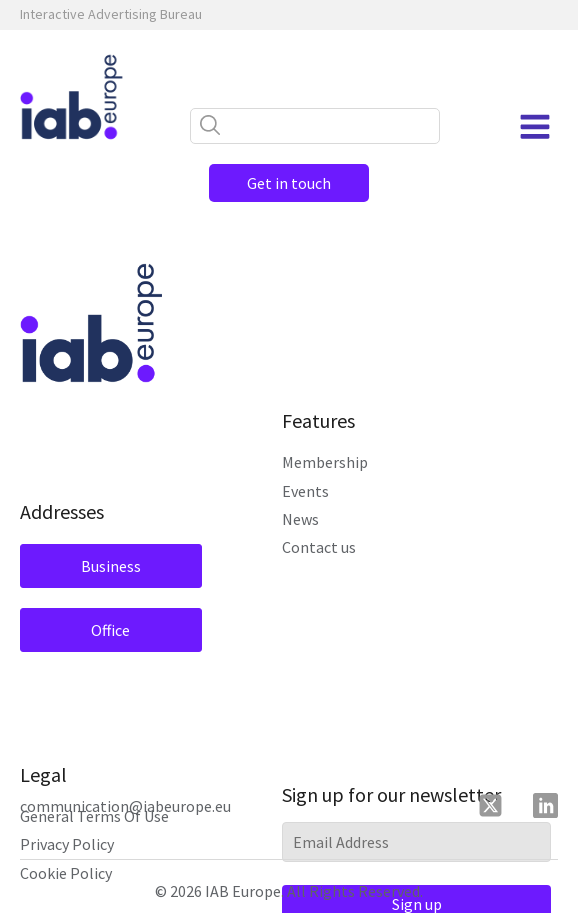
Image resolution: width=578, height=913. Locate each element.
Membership (325, 462)
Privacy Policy (67, 844)
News (300, 519)
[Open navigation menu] (535, 127)
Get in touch (289, 183)
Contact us (319, 547)
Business (111, 566)
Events (305, 491)
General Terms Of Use (94, 816)
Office (110, 630)
